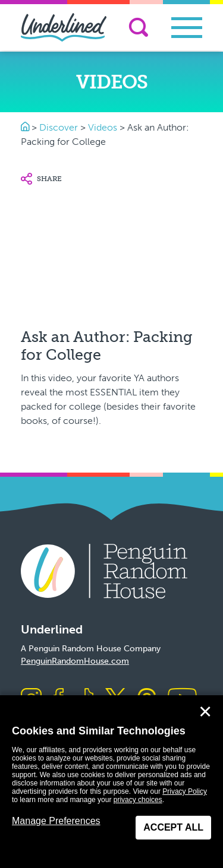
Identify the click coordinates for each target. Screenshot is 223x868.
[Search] (139, 27)
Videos (103, 127)
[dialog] (111, 782)
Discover (59, 127)
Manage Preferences (56, 821)
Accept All (173, 827)
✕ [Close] (205, 712)
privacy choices (138, 800)
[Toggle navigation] (187, 28)
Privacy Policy (185, 791)
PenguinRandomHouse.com (75, 661)
